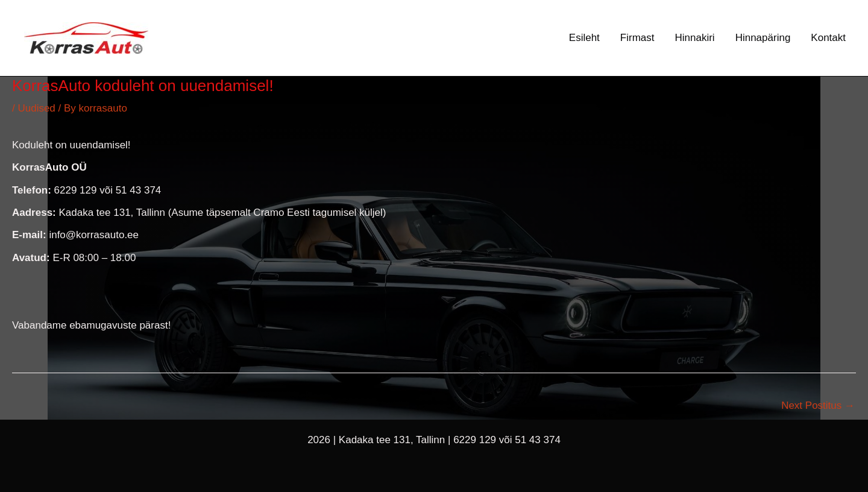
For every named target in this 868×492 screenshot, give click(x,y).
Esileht (584, 38)
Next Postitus (818, 405)
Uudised (36, 108)
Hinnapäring (763, 38)
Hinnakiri (695, 38)
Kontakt (828, 38)
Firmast (637, 38)
